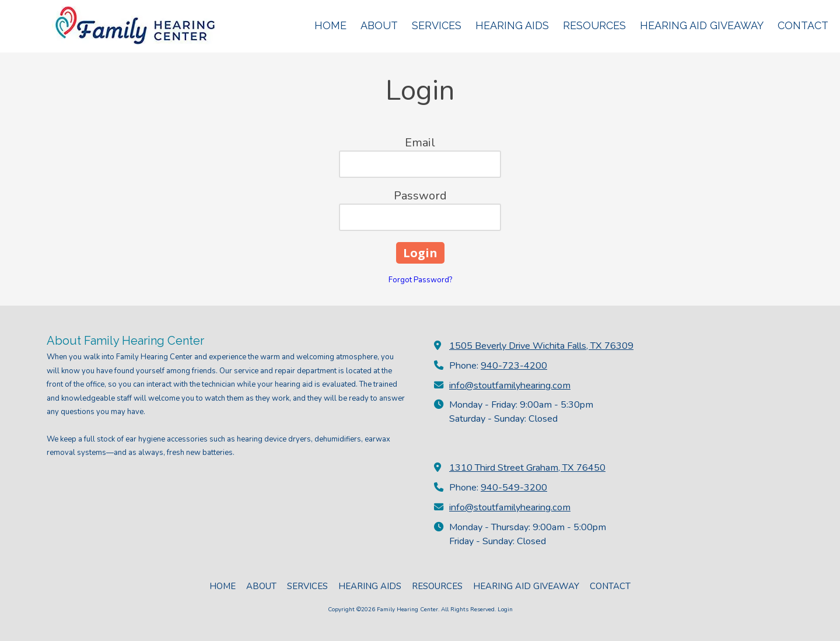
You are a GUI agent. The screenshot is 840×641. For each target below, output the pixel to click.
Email (420, 143)
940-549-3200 (514, 488)
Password (420, 196)
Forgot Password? (420, 280)
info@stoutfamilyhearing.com (510, 386)
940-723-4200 (514, 366)
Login (505, 610)
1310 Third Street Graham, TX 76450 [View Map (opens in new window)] (527, 468)
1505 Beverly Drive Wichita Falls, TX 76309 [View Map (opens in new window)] (541, 346)
